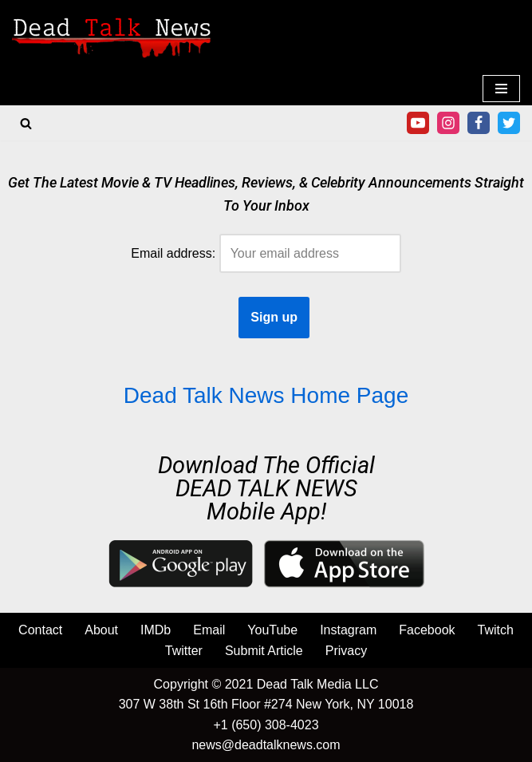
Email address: (266, 254)
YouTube (272, 630)
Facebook (427, 630)
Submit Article (264, 651)
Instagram (348, 630)
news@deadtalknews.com (266, 745)
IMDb (156, 630)
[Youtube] (418, 123)
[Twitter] (509, 123)
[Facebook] (479, 123)
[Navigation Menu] (501, 89)
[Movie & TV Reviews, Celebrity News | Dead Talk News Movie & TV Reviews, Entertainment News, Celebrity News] (112, 36)
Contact (40, 630)
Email (209, 630)
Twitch (496, 630)
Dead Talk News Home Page (266, 395)
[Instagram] (448, 123)
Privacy (346, 651)
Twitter (184, 651)
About (101, 630)
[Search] (26, 123)
